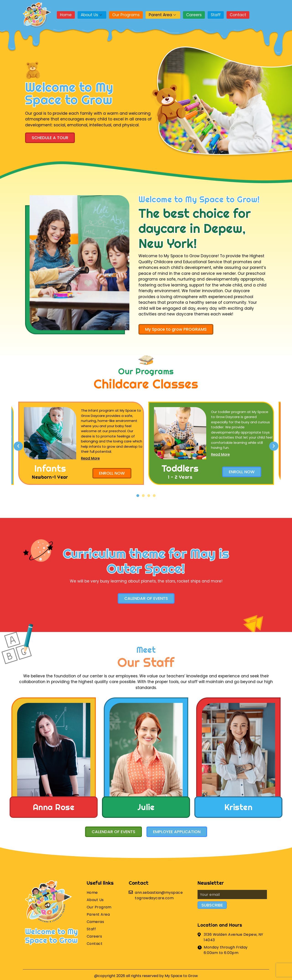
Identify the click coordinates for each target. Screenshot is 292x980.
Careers (194, 15)
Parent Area (163, 15)
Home (66, 15)
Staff (216, 15)
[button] (138, 496)
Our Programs (126, 15)
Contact (238, 15)
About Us (92, 15)
